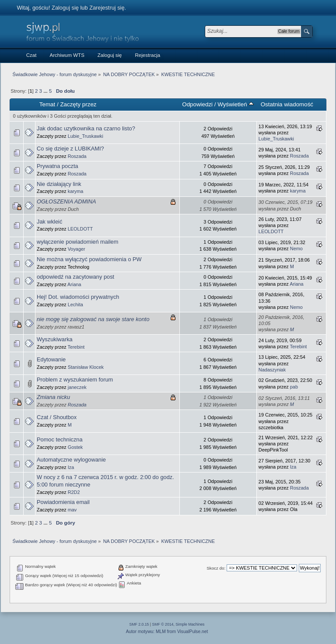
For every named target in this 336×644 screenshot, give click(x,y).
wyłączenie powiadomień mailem (77, 242)
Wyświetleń (236, 104)
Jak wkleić (49, 222)
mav (72, 510)
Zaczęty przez (78, 104)
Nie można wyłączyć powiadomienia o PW (89, 259)
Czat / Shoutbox (57, 417)
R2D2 (74, 492)
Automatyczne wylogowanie (71, 460)
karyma (76, 191)
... (46, 91)
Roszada (77, 156)
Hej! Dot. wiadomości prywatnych (78, 297)
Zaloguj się (65, 8)
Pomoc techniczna (60, 439)
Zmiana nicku (53, 397)
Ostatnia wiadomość (287, 104)
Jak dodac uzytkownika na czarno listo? (86, 128)
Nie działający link (59, 184)
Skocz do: (216, 568)
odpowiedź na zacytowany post (75, 277)
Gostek (75, 447)
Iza (71, 467)
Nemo (296, 248)
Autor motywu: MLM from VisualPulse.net (167, 632)
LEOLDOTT (80, 229)
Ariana (74, 284)
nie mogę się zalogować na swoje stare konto (93, 319)
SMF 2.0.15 (139, 624)
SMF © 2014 (163, 624)
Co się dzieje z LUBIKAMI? (70, 149)
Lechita (75, 304)
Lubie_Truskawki (86, 136)
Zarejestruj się (107, 8)
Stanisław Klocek (86, 367)
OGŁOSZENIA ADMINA (66, 201)
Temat (47, 104)
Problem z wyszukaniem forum (75, 380)
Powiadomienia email (63, 502)
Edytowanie (51, 359)
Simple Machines (190, 624)
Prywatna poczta (58, 166)
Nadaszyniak (272, 370)
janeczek (77, 387)
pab (294, 387)
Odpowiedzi (197, 104)
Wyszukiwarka (55, 339)
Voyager (77, 249)
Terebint (76, 347)
